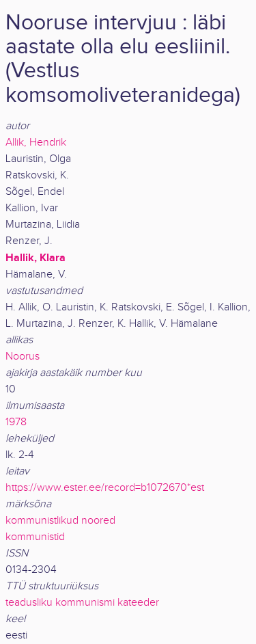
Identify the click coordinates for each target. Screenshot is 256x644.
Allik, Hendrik (36, 143)
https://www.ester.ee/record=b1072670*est (105, 488)
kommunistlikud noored (60, 521)
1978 (16, 422)
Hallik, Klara (35, 258)
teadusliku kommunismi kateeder (82, 603)
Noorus (23, 357)
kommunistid (35, 537)
